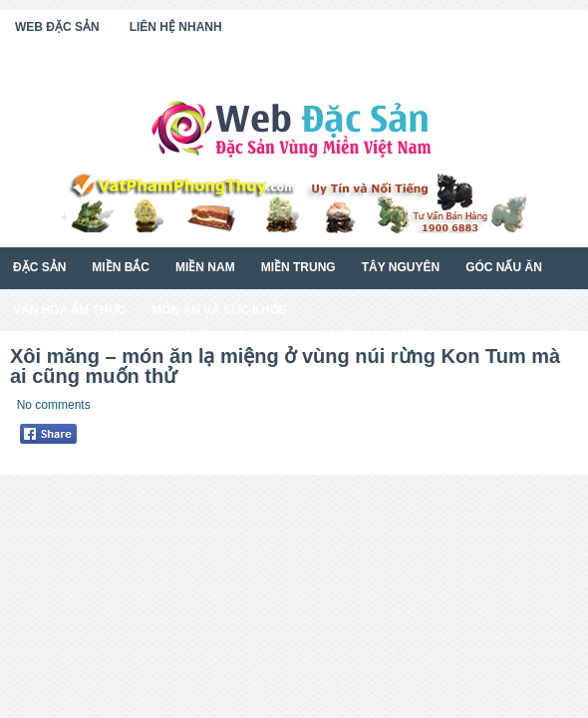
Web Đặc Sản (57, 27)
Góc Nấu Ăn (504, 267)
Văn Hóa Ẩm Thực (69, 310)
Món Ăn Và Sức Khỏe (219, 310)
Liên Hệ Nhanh (176, 27)
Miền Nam (205, 267)
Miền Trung (298, 267)
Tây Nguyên (401, 267)
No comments (54, 405)
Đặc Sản (39, 267)
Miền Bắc (121, 267)
